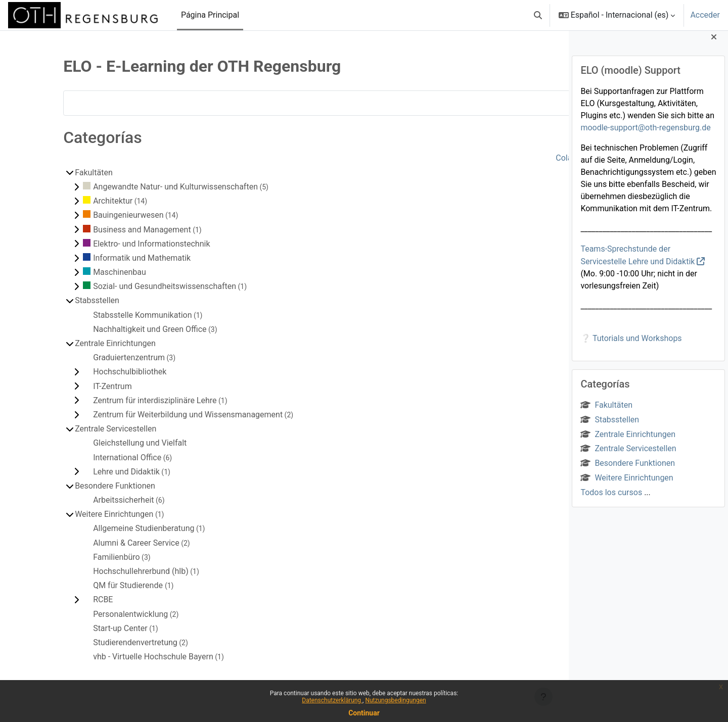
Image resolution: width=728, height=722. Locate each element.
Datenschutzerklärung (332, 700)
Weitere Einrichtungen (627, 486)
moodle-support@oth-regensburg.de (645, 136)
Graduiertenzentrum (102, 357)
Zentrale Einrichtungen (628, 442)
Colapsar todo (524, 158)
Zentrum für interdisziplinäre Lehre (127, 400)
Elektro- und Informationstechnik (124, 244)
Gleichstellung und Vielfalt (112, 443)
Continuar (364, 713)
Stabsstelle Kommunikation (115, 315)
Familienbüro (89, 557)
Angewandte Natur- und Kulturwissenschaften (148, 187)
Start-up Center (93, 628)
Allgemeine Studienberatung (116, 528)
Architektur (85, 201)
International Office (100, 458)
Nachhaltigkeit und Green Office (122, 329)
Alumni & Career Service (109, 543)
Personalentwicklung (103, 614)
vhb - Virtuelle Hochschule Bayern (126, 657)
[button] (538, 15)
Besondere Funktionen (628, 472)
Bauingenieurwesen (101, 215)
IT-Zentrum (85, 386)
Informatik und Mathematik (115, 258)
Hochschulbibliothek (102, 372)
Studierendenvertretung (108, 642)
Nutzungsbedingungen (395, 700)
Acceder (705, 15)
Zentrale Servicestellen (628, 457)
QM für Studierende (102, 585)
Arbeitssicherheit (96, 500)
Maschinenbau (92, 272)
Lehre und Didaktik (99, 472)
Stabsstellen (610, 428)
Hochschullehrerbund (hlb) (113, 571)
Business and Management (115, 230)
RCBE (76, 599)
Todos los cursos (611, 500)
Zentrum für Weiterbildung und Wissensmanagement (161, 415)
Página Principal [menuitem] (210, 15)
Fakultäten (606, 413)
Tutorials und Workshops (637, 346)
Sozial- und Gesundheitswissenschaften (137, 286)
